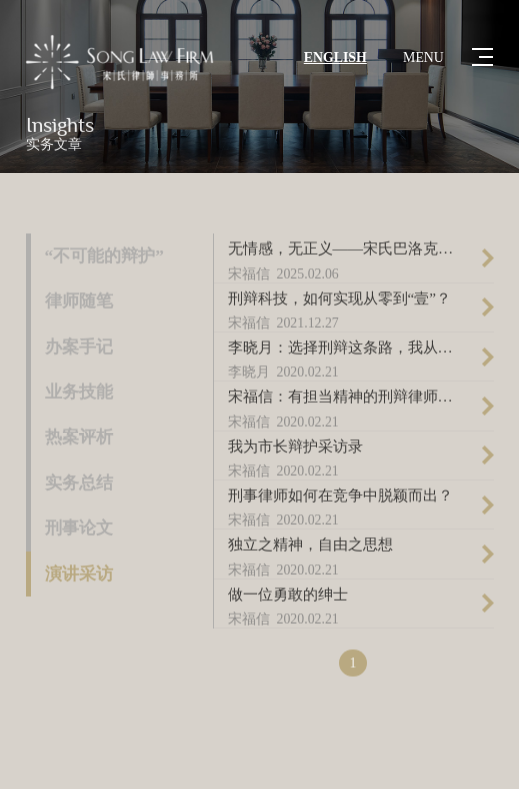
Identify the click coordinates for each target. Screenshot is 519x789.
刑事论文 (79, 529)
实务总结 (79, 484)
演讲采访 (79, 575)
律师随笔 (79, 302)
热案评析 (79, 438)
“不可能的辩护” (104, 257)
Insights (60, 126)
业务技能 (79, 393)
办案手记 (79, 348)
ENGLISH (335, 57)
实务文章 (54, 145)
